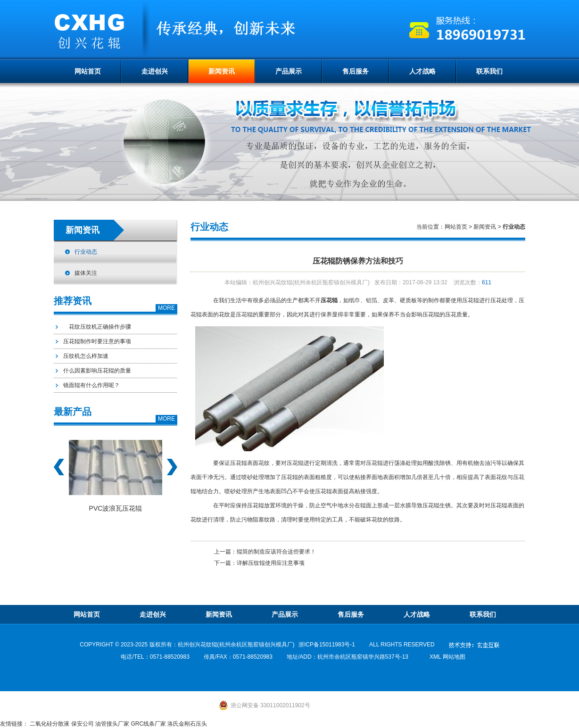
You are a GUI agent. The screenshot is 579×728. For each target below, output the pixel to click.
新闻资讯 (222, 71)
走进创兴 (155, 71)
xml (435, 657)
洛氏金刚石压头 (187, 724)
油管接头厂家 (112, 724)
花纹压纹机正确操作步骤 (97, 327)
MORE (166, 308)
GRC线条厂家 (148, 724)
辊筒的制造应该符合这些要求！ (276, 552)
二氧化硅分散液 (50, 724)
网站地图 (454, 657)
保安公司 (83, 724)
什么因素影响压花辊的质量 (97, 371)
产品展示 (289, 71)
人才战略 (422, 71)
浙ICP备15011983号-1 (327, 645)
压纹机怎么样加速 (86, 356)
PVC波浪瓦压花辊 (116, 508)
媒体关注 (86, 273)
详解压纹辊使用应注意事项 (271, 563)
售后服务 (356, 71)
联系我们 (489, 71)
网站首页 (88, 71)
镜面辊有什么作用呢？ (91, 385)
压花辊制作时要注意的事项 (97, 341)
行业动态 (86, 252)
